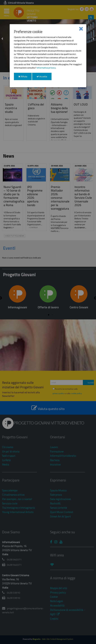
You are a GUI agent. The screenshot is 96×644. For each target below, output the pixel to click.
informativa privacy (46, 68)
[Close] (81, 29)
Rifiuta (25, 78)
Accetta (44, 78)
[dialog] (48, 56)
